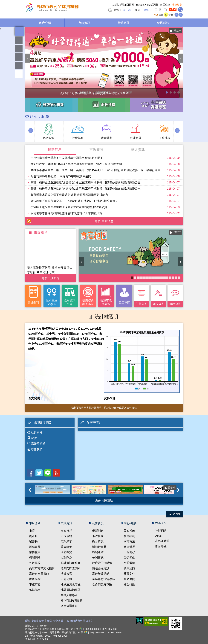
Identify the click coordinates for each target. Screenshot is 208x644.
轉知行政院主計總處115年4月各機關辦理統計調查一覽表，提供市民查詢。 (78, 164)
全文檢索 (180, 9)
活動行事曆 (99, 547)
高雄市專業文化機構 (42, 568)
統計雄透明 (19, 49)
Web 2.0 (160, 523)
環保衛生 (129, 558)
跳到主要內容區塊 (2, 2)
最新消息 (55, 150)
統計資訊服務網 (71, 563)
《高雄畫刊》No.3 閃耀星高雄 (159, 278)
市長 (32, 531)
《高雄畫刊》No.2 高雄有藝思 (173, 278)
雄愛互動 (19, 57)
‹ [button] (28, 58)
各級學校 (35, 563)
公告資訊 (98, 523)
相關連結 (98, 552)
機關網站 (35, 558)
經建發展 (129, 547)
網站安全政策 (55, 621)
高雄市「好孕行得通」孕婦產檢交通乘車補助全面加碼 (167, 92)
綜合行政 (129, 584)
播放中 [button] (177, 30)
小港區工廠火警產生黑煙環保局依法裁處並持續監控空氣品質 (69, 207)
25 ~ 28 (127, 10)
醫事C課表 (138, 278)
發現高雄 (124, 23)
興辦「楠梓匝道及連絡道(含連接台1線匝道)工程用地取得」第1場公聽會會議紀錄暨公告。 (87, 189)
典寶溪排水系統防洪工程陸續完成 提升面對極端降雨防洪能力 (69, 195)
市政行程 (66, 531)
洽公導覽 (177, 5)
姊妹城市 (35, 590)
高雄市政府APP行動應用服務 (141, 278)
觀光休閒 (129, 579)
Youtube (56, 473)
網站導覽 (120, 5)
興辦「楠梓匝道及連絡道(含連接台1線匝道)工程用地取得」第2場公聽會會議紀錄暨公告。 (87, 182)
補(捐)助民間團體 (72, 601)
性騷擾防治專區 (71, 590)
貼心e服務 (40, 117)
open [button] (175, 514)
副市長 (33, 536)
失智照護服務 (162, 278)
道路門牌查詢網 (71, 568)
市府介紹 (45, 23)
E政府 (139, 621)
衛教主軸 (167, 278)
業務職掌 (35, 552)
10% (146, 10)
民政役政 (129, 531)
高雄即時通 (38, 444)
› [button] (180, 58)
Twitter (39, 473)
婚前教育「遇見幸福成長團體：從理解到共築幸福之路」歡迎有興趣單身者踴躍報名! (153, 278)
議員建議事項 (69, 606)
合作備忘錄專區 (102, 584)
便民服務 (163, 23)
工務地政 (129, 552)
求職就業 (129, 541)
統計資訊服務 (112, 408)
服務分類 (175, 304)
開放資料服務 (129, 408)
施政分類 (158, 304)
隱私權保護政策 (35, 621)
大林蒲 (150, 278)
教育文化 (129, 574)
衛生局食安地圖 (132, 278)
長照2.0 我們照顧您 (156, 278)
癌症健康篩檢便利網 (179, 278)
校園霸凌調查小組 (88, 302)
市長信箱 (165, 5)
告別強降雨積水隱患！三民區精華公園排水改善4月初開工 (67, 158)
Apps (34, 438)
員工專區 (19, 65)
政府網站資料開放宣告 (80, 621)
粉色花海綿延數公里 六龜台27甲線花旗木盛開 (61, 176)
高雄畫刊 (33, 303)
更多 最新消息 (104, 221)
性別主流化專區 (52, 302)
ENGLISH (141, 5)
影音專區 (161, 546)
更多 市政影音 (50, 277)
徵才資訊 (138, 150)
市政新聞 (96, 150)
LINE (48, 473)
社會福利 (129, 536)
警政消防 (129, 568)
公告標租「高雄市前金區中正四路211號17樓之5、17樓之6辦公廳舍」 (74, 201)
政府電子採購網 (102, 563)
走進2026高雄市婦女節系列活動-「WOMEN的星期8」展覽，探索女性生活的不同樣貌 (175, 92)
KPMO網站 (147, 278)
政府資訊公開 (70, 302)
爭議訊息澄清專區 (104, 579)
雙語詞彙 (153, 5)
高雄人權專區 (69, 595)
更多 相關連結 (104, 500)
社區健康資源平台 (170, 278)
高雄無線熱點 (101, 574)
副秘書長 (35, 547)
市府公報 (66, 579)
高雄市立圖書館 (39, 574)
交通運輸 (129, 563)
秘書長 (33, 541)
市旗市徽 (35, 584)
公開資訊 (98, 558)
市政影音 (66, 541)
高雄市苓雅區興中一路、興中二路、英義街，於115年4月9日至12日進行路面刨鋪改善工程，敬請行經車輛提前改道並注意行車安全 (113, 170)
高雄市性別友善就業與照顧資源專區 (179, 92)
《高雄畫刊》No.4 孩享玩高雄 (144, 278)
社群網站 (37, 432)
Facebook (30, 473)
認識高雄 (35, 579)
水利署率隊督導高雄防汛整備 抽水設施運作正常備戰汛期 (66, 213)
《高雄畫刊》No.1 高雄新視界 (176, 278)
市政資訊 (84, 23)
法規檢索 (66, 574)
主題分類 (142, 304)
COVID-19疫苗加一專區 (165, 278)
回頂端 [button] (19, 74)
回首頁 (130, 5)
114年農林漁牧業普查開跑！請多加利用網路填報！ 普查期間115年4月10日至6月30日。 (171, 92)
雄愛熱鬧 (19, 40)
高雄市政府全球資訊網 (52, 8)
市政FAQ (66, 558)
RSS (29, 221)
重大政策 (66, 547)
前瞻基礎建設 (101, 568)
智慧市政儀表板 (106, 302)
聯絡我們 (37, 450)
